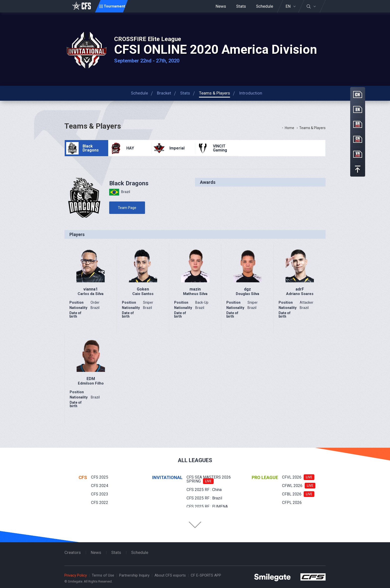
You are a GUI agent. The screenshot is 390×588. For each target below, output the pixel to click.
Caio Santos (143, 294)
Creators (73, 552)
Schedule (265, 6)
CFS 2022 (100, 503)
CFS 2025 (100, 477)
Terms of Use (103, 575)
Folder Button (195, 525)
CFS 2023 (100, 494)
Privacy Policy (76, 575)
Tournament (114, 6)
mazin (195, 289)
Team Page (127, 208)
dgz (247, 289)
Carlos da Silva (91, 294)
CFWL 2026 (292, 486)
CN (358, 95)
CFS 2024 (100, 486)
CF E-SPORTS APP (206, 575)
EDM (91, 379)
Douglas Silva (247, 294)
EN (288, 6)
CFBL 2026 (292, 494)
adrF (300, 289)
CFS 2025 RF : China (204, 490)
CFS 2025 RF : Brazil (204, 498)
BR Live (358, 124)
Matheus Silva (195, 294)
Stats (241, 6)
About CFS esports (170, 575)
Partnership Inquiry (134, 575)
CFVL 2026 (292, 477)
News (221, 6)
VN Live (358, 154)
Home (290, 128)
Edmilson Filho (91, 383)
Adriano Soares (300, 294)
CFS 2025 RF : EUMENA (207, 507)
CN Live (358, 139)
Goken (143, 289)
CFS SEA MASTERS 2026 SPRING (209, 479)
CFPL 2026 (292, 503)
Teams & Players (312, 128)
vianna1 (91, 289)
